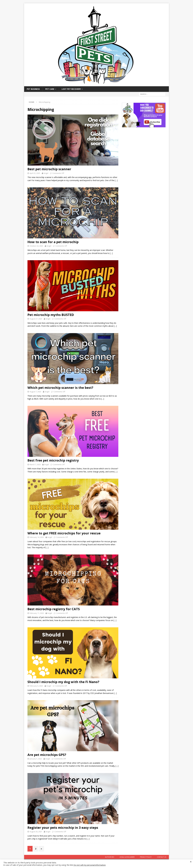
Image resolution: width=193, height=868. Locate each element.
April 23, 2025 (35, 173)
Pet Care (50, 89)
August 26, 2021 (36, 832)
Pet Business (33, 89)
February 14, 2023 (37, 537)
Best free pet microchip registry (53, 460)
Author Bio (110, 857)
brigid (46, 173)
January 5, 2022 (36, 759)
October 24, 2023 (36, 246)
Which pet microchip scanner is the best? (60, 388)
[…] (116, 180)
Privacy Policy (146, 857)
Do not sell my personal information (90, 865)
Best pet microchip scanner (49, 169)
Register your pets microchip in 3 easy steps (63, 827)
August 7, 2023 (35, 392)
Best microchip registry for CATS (54, 609)
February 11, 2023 (37, 613)
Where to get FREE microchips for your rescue (64, 533)
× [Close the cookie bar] (191, 862)
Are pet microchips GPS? (47, 755)
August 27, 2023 (36, 319)
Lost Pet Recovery (71, 89)
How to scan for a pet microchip (53, 242)
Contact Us (162, 857)
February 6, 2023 (36, 686)
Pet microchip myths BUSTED (51, 315)
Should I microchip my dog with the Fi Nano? (63, 682)
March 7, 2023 (35, 464)
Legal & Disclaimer (127, 857)
